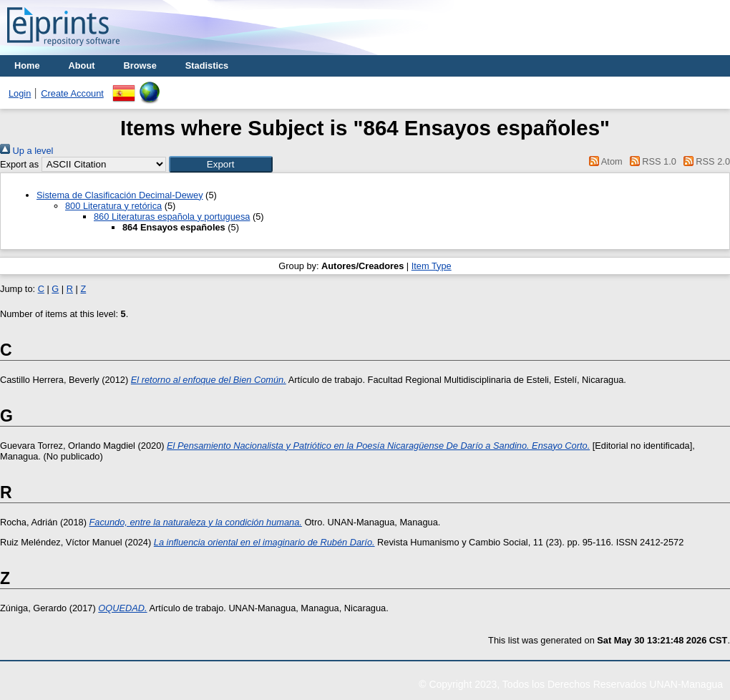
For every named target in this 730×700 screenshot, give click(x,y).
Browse (140, 65)
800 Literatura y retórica (113, 206)
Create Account (72, 93)
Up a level (26, 151)
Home (27, 65)
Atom (604, 161)
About (82, 65)
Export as (19, 164)
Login (20, 93)
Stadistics (207, 65)
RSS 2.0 (704, 161)
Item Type (432, 266)
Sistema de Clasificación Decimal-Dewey (120, 195)
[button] (221, 164)
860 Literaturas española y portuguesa (172, 217)
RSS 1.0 (651, 161)
